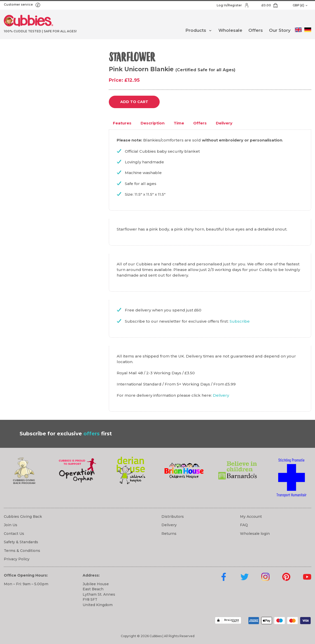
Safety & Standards (21, 542)
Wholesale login (255, 534)
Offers (256, 30)
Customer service (19, 4)
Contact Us (14, 534)
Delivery (221, 395)
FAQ (244, 525)
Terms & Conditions (22, 551)
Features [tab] (122, 123)
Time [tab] (179, 123)
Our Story (280, 30)
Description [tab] (153, 123)
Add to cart (134, 102)
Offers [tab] (200, 123)
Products (196, 30)
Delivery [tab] (224, 123)
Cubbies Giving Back (23, 517)
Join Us (11, 525)
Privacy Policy (17, 559)
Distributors (173, 517)
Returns (169, 534)
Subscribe (240, 321)
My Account (251, 517)
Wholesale (230, 30)
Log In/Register (230, 5)
